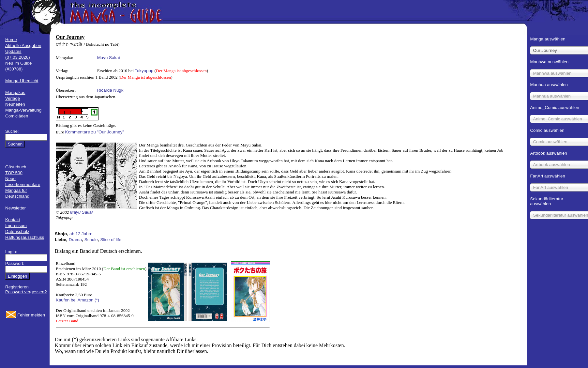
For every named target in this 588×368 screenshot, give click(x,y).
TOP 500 (14, 173)
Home (11, 40)
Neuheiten (15, 104)
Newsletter (15, 208)
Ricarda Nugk (110, 90)
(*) (97, 300)
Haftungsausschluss (25, 237)
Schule (91, 240)
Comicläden (17, 116)
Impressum (16, 226)
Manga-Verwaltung (23, 110)
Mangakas (15, 92)
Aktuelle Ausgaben (23, 46)
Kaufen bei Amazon (75, 300)
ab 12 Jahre (81, 234)
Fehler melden (31, 315)
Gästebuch (16, 167)
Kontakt (13, 220)
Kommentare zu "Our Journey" (95, 132)
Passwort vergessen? (26, 292)
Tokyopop (144, 71)
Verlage (13, 98)
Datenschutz (17, 231)
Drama (75, 240)
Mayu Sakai (109, 58)
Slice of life (111, 240)
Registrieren (17, 287)
